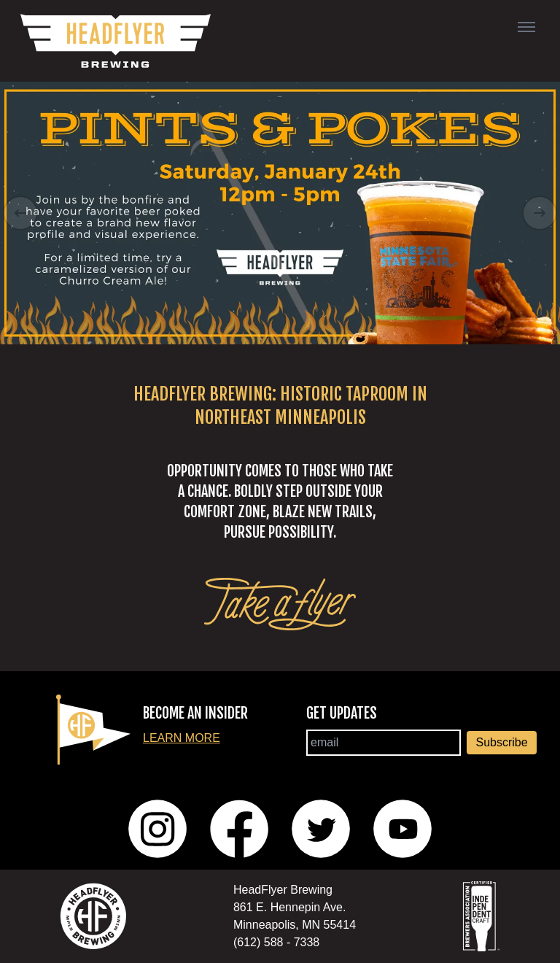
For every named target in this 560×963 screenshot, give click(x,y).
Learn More (182, 738)
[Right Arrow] (540, 213)
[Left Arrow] (20, 213)
